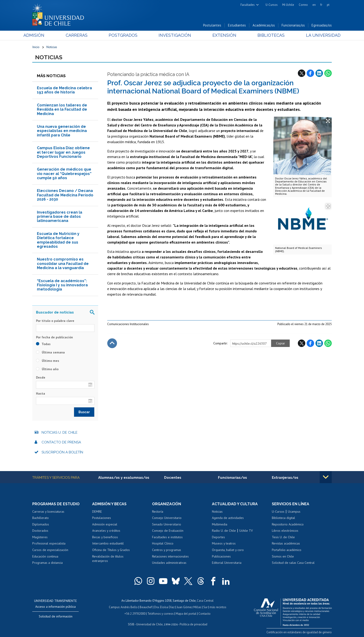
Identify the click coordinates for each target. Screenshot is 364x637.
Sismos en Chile (283, 556)
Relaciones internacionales (170, 556)
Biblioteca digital (283, 518)
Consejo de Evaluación (168, 531)
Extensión (221, 35)
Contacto (205, 614)
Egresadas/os (322, 25)
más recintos (218, 607)
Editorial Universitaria (227, 563)
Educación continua (45, 556)
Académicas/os (264, 25)
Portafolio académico (287, 550)
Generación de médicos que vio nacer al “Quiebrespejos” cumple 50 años (64, 174)
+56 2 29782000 (135, 614)
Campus (114, 607)
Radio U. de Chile (224, 531)
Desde (41, 377)
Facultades (248, 5)
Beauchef (146, 607)
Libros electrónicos (285, 531)
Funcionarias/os (293, 25)
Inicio (36, 47)
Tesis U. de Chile (283, 537)
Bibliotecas (265, 35)
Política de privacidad (193, 624)
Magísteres (40, 537)
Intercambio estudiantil (108, 543)
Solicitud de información (56, 616)
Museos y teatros (224, 543)
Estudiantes (237, 25)
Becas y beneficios (105, 537)
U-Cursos (272, 5)
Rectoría (158, 512)
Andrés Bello (129, 607)
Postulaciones (102, 518)
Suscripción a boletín (62, 452)
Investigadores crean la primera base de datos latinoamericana (60, 217)
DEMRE (97, 512)
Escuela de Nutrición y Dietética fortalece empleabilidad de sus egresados (58, 240)
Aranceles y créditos (106, 531)
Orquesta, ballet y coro (228, 550)
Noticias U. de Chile (60, 432)
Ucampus (294, 512)
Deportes (218, 537)
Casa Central (205, 601)
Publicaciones (221, 556)
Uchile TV (246, 531)
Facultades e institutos (167, 537)
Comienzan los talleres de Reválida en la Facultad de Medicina (62, 109)
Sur (205, 607)
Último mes (48, 361)
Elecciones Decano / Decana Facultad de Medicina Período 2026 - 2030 (65, 195)
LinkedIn (319, 73)
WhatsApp (328, 73)
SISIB (131, 624)
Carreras (82, 35)
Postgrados (126, 35)
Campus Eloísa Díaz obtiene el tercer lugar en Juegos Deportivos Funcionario (63, 152)
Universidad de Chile (149, 624)
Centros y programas (167, 550)
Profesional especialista (49, 543)
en (314, 5)
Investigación (175, 35)
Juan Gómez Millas (189, 607)
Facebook (310, 73)
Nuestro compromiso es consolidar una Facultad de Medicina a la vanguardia (63, 264)
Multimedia (220, 524)
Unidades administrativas (169, 563)
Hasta (41, 393)
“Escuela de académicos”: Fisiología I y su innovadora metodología (62, 285)
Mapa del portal (186, 614)
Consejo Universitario (167, 518)
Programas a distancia (47, 563)
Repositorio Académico (288, 524)
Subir (112, 343)
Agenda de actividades (228, 518)
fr (321, 5)
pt (328, 5)
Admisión (43, 35)
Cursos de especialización (50, 550)
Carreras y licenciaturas (48, 512)
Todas (43, 344)
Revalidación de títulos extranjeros (108, 559)
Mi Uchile (288, 5)
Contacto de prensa (61, 442)
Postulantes (212, 25)
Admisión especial (105, 524)
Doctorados (40, 531)
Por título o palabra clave (55, 321)
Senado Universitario (167, 524)
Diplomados (41, 524)
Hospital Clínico (163, 543)
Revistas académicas (286, 543)
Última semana (50, 352)
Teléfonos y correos (161, 614)
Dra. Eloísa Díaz (164, 607)
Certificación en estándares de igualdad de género (299, 632)
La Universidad (314, 35)
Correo (303, 5)
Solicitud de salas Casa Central (293, 563)
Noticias (52, 47)
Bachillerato (41, 518)
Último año (47, 369)
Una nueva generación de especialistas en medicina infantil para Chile (62, 131)
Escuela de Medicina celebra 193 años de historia (64, 90)
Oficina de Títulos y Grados (111, 550)
